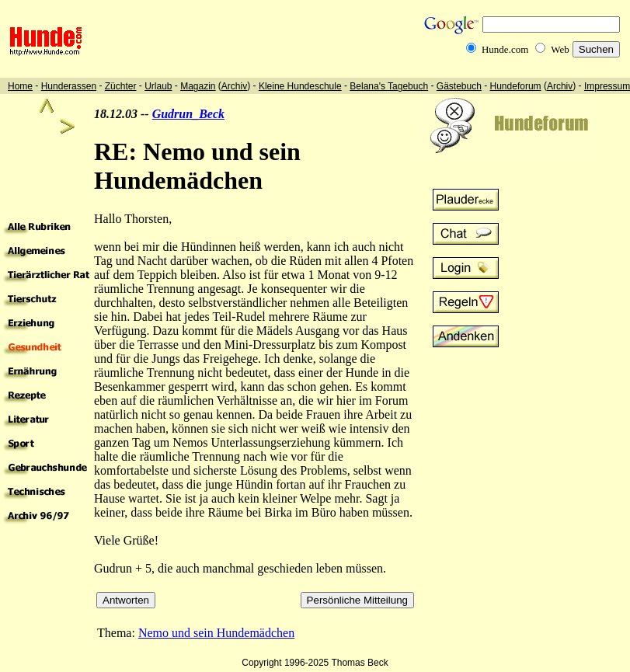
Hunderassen (69, 86)
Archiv (234, 86)
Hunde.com (505, 49)
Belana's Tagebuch (389, 86)
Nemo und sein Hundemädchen (216, 633)
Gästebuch (459, 86)
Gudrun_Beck (188, 114)
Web (560, 49)
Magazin (198, 86)
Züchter (121, 86)
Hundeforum (516, 86)
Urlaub (158, 86)
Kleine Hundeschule (300, 86)
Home (20, 86)
